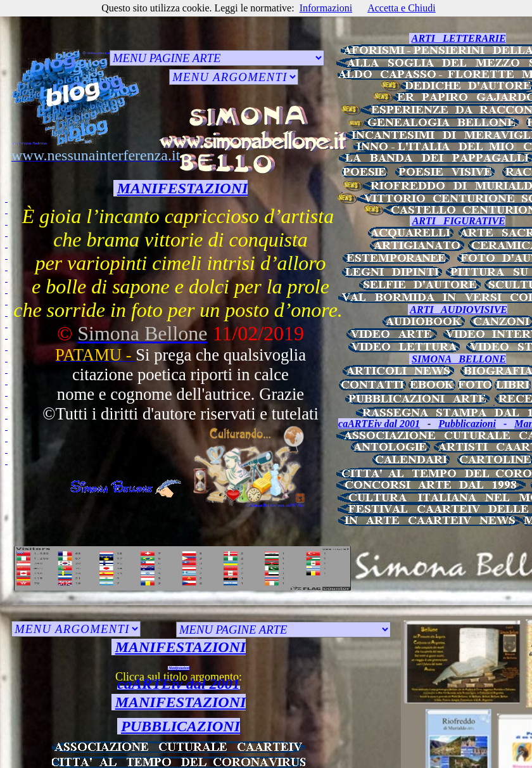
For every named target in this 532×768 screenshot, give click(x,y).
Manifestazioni (179, 668)
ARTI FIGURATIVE (459, 221)
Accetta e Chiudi (402, 8)
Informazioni (326, 8)
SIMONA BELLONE (459, 359)
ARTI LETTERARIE (459, 38)
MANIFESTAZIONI (183, 188)
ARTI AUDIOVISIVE (459, 310)
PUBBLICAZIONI (180, 726)
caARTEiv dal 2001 (379, 424)
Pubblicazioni (467, 424)
